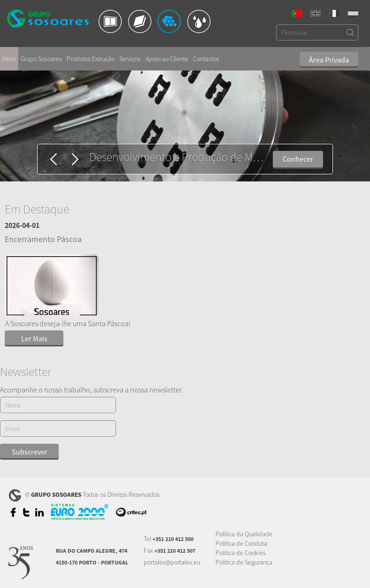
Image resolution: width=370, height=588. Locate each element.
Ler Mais (34, 338)
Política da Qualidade (244, 534)
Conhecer (298, 159)
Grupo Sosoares (41, 59)
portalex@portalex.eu (172, 562)
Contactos (206, 59)
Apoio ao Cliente (167, 59)
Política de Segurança (244, 562)
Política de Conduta (241, 543)
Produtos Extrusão (91, 59)
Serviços (130, 59)
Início (9, 59)
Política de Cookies (241, 553)
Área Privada (329, 60)
